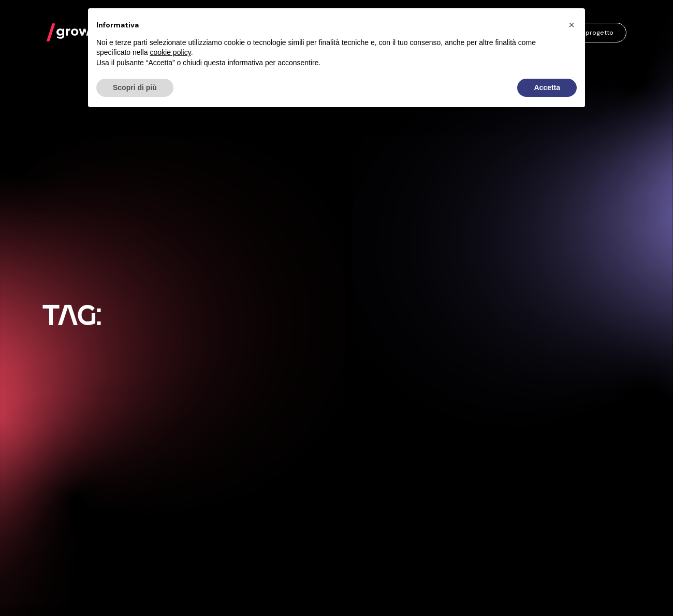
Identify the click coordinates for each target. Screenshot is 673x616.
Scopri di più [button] (135, 87)
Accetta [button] (547, 87)
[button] (572, 25)
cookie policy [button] (171, 52)
